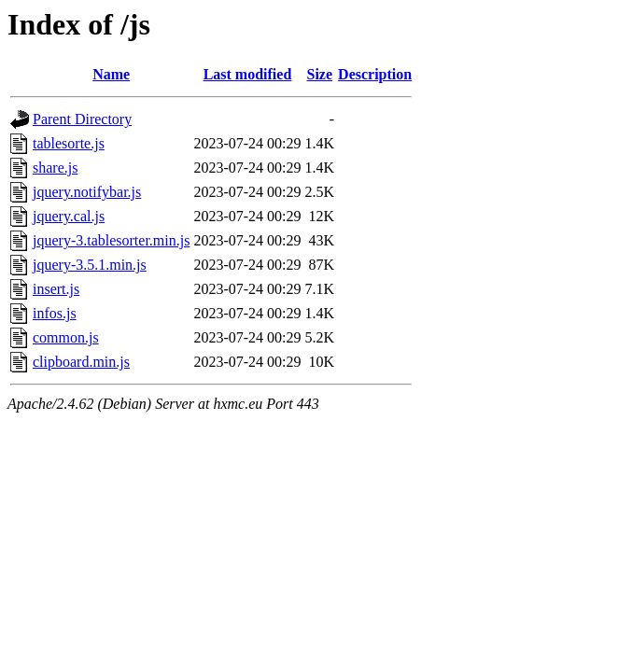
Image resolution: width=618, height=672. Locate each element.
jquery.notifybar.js (87, 192)
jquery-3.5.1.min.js (90, 265)
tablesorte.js (69, 143)
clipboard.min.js (81, 362)
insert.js (56, 289)
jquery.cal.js (69, 216)
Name (111, 74)
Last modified (248, 74)
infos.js (55, 313)
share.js (55, 168)
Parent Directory (82, 119)
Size (320, 74)
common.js (66, 337)
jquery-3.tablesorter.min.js (111, 240)
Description (375, 74)
